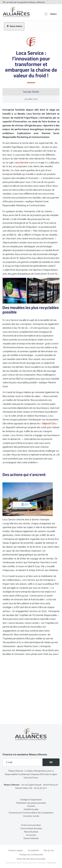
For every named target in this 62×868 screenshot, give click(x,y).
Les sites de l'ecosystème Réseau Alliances (24, 2)
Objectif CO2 (49, 424)
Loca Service (21, 163)
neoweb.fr (52, 863)
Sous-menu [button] (14, 26)
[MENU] (51, 14)
